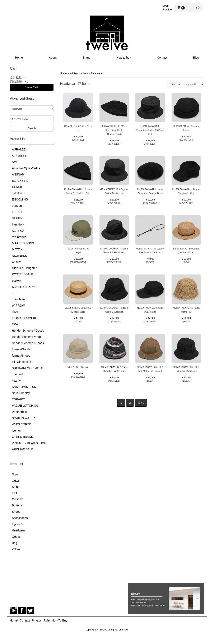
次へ (141, 403)
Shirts (16, 487)
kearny (16, 381)
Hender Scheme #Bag (26, 337)
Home (19, 58)
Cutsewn (18, 499)
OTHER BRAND (23, 437)
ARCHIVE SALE (23, 449)
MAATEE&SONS (23, 243)
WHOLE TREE (22, 424)
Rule (47, 620)
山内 (15, 312)
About (53, 58)
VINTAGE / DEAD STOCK (29, 443)
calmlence (18, 193)
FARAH (17, 212)
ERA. (15, 324)
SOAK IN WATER (23, 418)
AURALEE (19, 149)
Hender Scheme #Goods (28, 331)
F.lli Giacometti (21, 362)
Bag (15, 543)
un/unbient (19, 299)
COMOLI (18, 187)
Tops (15, 474)
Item (85, 73)
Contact (162, 58)
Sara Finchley (21, 393)
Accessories (20, 518)
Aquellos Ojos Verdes (26, 168)
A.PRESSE (19, 156)
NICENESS (19, 256)
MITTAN (17, 249)
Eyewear (18, 524)
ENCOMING (20, 199)
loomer (16, 431)
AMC (15, 162)
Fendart (17, 206)
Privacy (37, 620)
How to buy (124, 58)
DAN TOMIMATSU (24, 387)
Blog (196, 58)
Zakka (16, 549)
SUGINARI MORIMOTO (28, 368)
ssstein (17, 281)
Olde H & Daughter (24, 268)
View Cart (32, 87)
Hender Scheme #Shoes (28, 343)
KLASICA (18, 231)
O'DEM (17, 262)
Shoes (16, 512)
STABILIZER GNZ (24, 287)
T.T (14, 293)
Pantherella (19, 412)
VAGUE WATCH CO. (25, 406)
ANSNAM (18, 174)
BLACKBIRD (20, 181)
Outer (16, 481)
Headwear (19, 530)
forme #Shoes (21, 356)
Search (32, 128)
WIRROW (18, 306)
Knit (14, 493)
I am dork (18, 224)
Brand (86, 58)
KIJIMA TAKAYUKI (24, 318)
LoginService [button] (167, 8)
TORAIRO (19, 399)
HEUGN (17, 218)
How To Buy (59, 620)
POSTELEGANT (23, 274)
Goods (16, 537)
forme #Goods (21, 349)
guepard (17, 374)
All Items (75, 73)
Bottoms (17, 505)
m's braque (19, 237)
